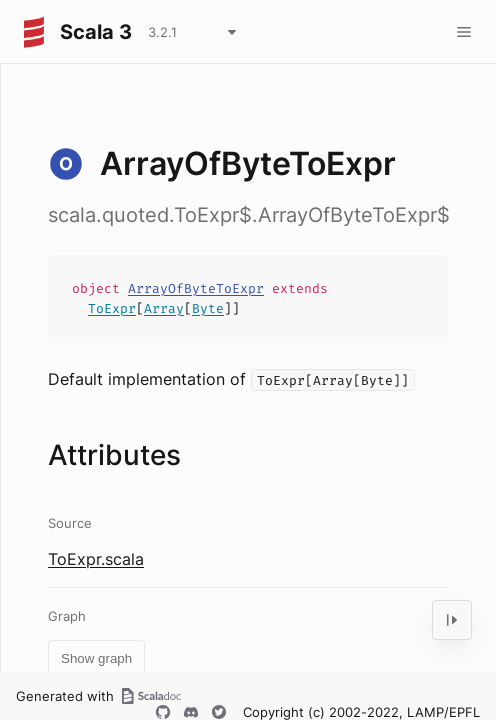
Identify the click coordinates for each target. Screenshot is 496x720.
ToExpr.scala (96, 559)
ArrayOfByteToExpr (196, 288)
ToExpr (112, 308)
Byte (208, 308)
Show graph (96, 658)
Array (164, 308)
